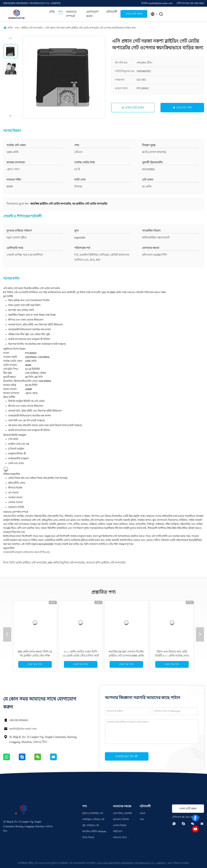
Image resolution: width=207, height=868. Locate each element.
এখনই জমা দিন (127, 756)
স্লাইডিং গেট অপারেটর (32, 28)
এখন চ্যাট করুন (134, 14)
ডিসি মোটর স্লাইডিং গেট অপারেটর (28, 563)
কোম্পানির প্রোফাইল (123, 813)
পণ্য (60, 12)
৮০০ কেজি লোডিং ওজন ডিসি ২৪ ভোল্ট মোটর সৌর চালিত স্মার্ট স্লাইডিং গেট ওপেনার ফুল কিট (81, 656)
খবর (142, 819)
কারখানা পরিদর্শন (121, 819)
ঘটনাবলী (112, 12)
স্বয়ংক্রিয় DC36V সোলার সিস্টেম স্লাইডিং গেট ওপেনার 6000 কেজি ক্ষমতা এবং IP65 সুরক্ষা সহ (126, 656)
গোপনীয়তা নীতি (25, 863)
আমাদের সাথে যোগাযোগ (120, 838)
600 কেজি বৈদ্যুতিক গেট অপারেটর (66, 563)
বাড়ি (52, 12)
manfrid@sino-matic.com (23, 729)
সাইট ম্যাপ (118, 831)
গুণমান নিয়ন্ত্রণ (120, 825)
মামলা (143, 813)
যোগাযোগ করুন (92, 14)
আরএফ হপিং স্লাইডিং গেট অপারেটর (106, 563)
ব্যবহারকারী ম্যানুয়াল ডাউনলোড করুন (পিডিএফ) (26, 552)
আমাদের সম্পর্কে (71, 14)
